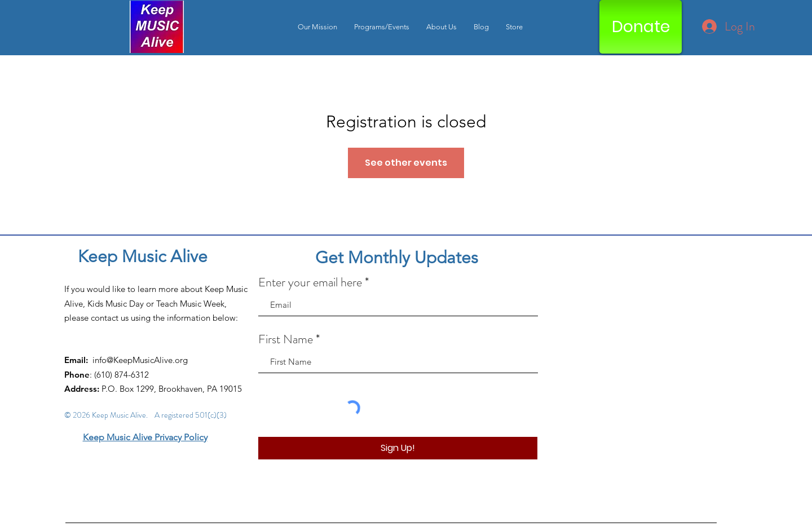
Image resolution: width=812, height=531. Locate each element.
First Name (286, 339)
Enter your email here (310, 282)
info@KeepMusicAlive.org (140, 360)
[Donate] (641, 27)
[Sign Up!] (398, 448)
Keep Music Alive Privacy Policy (145, 437)
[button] (382, 27)
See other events (406, 163)
